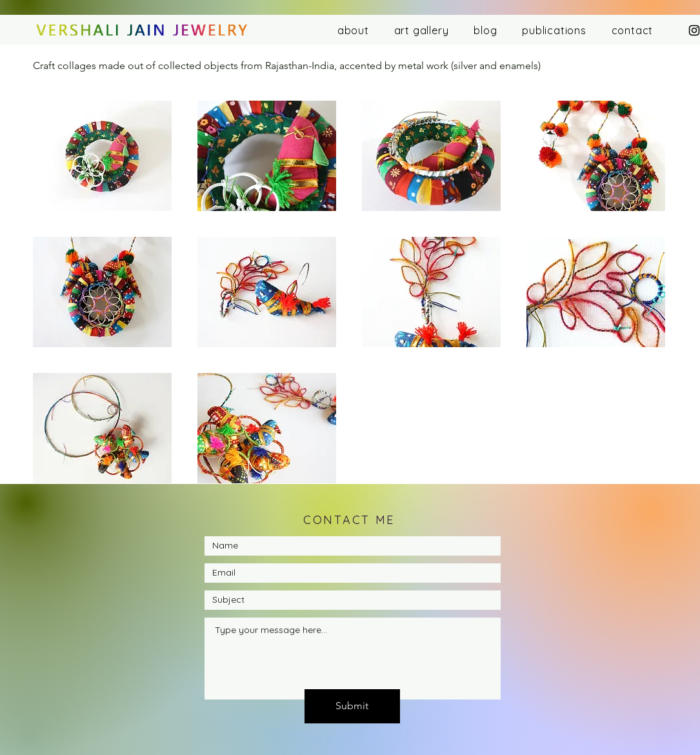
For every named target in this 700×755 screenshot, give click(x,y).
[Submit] (352, 706)
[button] (102, 156)
